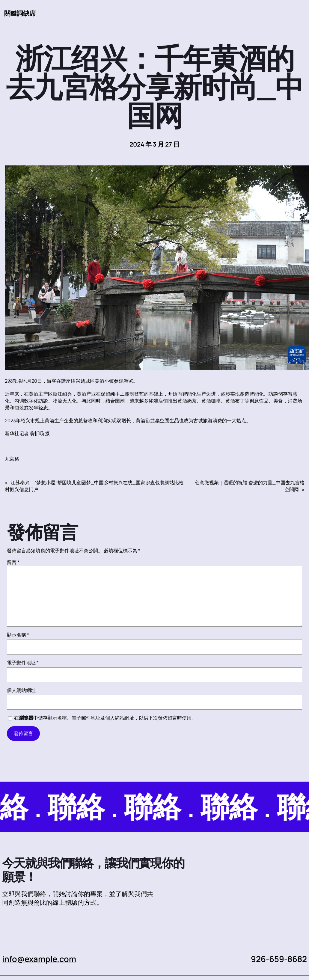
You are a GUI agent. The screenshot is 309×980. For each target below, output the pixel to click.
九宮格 (12, 459)
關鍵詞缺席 (20, 13)
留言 (13, 562)
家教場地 (17, 381)
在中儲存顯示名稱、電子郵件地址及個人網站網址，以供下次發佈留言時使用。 (105, 718)
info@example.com (39, 959)
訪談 (273, 394)
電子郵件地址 (23, 663)
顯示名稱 (18, 635)
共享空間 (160, 420)
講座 (66, 381)
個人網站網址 (21, 690)
